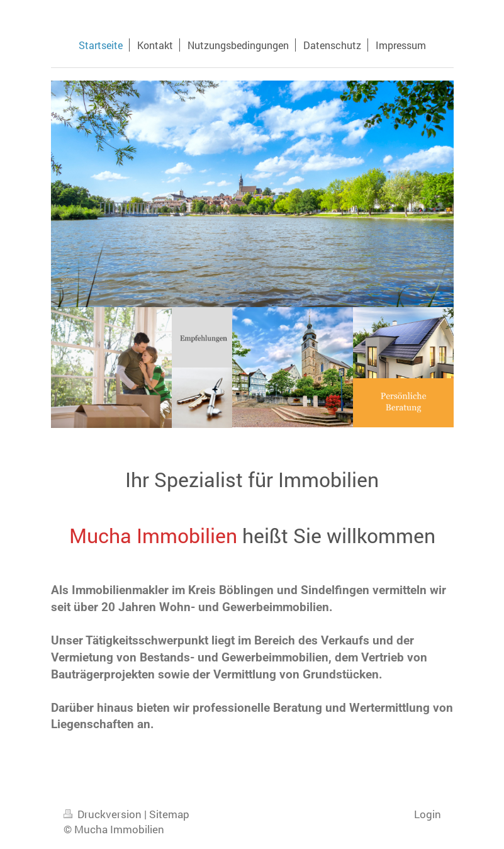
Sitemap (169, 814)
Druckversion (104, 814)
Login (428, 814)
